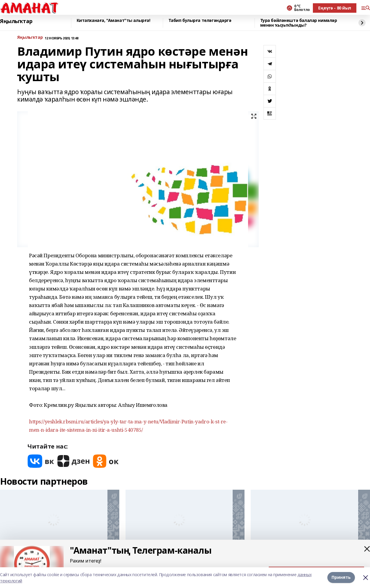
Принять (341, 577)
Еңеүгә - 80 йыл (335, 8)
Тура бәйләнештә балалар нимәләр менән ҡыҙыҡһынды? (299, 23)
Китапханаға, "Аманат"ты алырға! (114, 21)
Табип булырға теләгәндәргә (200, 21)
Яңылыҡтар (16, 21)
